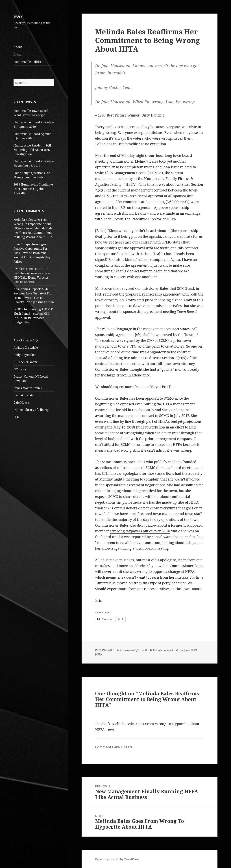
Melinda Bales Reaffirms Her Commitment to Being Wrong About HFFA (34, 233)
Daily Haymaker (25, 355)
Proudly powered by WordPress (117, 859)
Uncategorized (163, 650)
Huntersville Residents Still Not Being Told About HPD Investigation (32, 150)
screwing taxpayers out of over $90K (140, 531)
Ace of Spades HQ (26, 340)
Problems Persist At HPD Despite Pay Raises (32, 257)
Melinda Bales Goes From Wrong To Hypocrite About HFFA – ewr (32, 224)
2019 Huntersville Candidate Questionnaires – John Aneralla (33, 189)
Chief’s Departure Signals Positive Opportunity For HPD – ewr (31, 249)
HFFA (99, 654)
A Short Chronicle (26, 348)
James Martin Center (28, 388)
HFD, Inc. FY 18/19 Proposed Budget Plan (32, 318)
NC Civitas (21, 369)
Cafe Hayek (21, 402)
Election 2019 (188, 650)
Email (18, 54)
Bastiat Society (24, 395)
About (18, 47)
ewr (18, 16)
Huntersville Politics (28, 62)
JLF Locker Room (25, 362)
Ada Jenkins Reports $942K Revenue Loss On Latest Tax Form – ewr (33, 293)
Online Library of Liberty (31, 410)
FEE (16, 417)
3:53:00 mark (178, 202)
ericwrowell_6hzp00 (133, 650)
